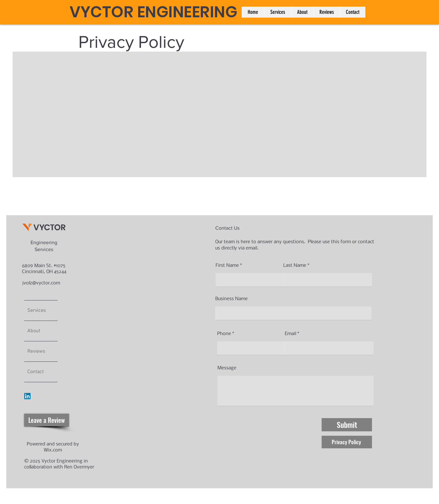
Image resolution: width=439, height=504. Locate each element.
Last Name (295, 266)
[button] (278, 12)
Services (37, 311)
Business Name (231, 299)
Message (227, 368)
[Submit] (347, 425)
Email (290, 334)
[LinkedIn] (27, 396)
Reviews (36, 351)
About (34, 331)
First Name (227, 266)
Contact (36, 372)
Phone (224, 334)
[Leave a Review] (47, 420)
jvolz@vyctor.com (41, 283)
